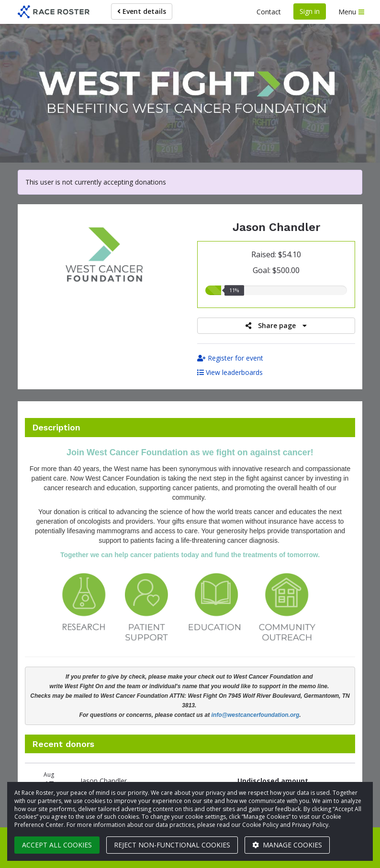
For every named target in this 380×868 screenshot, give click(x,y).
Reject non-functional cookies (172, 845)
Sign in (310, 11)
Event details (142, 11)
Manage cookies (287, 845)
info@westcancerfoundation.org (256, 715)
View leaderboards (230, 372)
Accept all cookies (57, 845)
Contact (269, 12)
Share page (276, 325)
